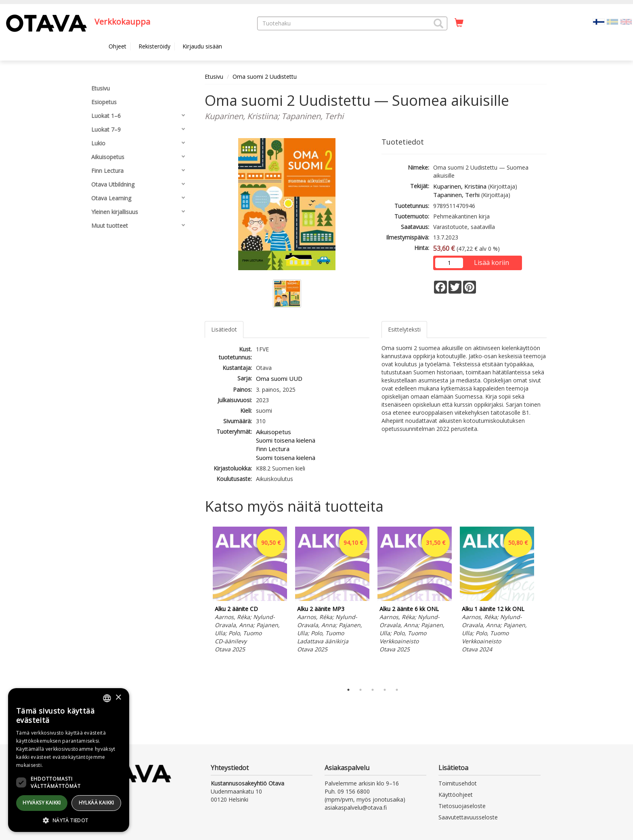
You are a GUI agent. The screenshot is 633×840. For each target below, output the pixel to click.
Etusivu (214, 77)
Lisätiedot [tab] (224, 329)
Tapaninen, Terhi (456, 195)
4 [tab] (385, 690)
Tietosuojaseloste (462, 806)
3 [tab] (373, 690)
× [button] (118, 698)
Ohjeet (117, 46)
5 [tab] (397, 690)
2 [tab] (361, 690)
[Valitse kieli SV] (612, 21)
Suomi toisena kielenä (286, 440)
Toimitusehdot (458, 783)
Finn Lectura (273, 449)
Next (543, 603)
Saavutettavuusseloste (468, 817)
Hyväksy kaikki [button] (42, 803)
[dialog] (69, 760)
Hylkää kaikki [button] (96, 803)
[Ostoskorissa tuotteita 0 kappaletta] (459, 23)
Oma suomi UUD (279, 378)
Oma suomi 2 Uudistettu (265, 77)
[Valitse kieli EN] (626, 21)
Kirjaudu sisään (202, 46)
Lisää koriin (492, 262)
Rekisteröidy (154, 46)
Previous (203, 603)
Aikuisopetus (274, 432)
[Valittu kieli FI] (599, 21)
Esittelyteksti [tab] (404, 329)
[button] (438, 23)
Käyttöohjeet (456, 795)
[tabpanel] (250, 591)
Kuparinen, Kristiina (460, 186)
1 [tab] (348, 690)
